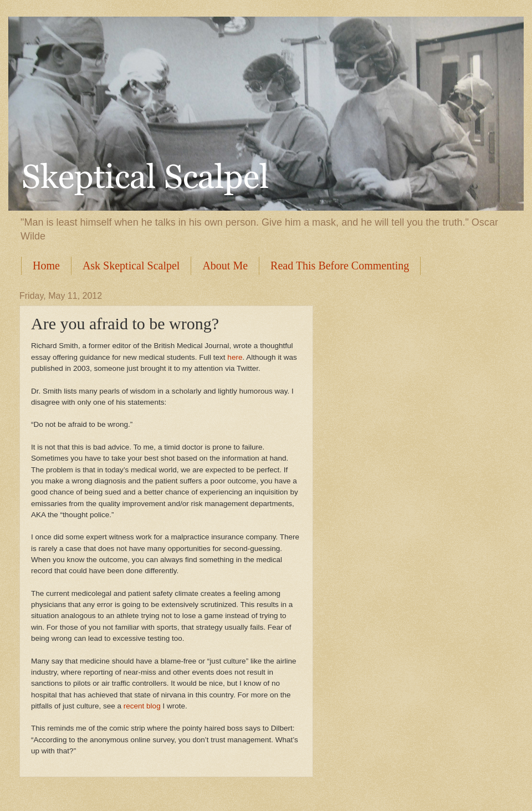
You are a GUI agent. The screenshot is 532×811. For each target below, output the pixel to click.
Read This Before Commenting (340, 266)
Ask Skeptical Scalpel (131, 266)
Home (46, 266)
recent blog (142, 706)
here (235, 357)
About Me (225, 266)
